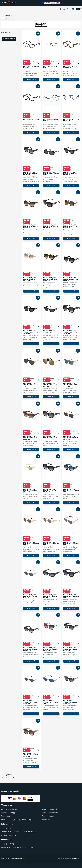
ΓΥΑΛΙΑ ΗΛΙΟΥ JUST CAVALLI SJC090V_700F (51, 332)
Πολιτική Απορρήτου (50, 813)
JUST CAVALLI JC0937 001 (31, 119)
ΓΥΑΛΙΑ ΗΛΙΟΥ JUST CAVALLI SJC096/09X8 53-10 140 (70, 385)
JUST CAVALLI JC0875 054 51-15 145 (70, 67)
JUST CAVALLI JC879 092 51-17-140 (71, 120)
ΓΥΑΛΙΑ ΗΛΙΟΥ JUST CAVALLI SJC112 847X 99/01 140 (30, 491)
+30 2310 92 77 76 (7, 844)
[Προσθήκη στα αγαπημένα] (38, 63)
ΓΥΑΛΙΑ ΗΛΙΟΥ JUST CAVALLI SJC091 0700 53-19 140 (70, 332)
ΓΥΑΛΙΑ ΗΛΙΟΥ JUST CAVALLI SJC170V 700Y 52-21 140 (50, 596)
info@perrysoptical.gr (10, 835)
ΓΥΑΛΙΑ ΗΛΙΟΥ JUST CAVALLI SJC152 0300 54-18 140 (31, 544)
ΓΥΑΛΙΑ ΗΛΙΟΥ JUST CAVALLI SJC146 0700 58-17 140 (50, 491)
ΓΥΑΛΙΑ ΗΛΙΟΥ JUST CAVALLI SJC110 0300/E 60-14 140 (71, 438)
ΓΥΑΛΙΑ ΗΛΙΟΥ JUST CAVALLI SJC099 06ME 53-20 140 (30, 438)
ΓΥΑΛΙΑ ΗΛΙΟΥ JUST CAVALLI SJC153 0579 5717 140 (30, 596)
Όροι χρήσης (6, 816)
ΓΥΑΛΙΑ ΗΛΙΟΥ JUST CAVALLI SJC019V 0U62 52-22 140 (30, 226)
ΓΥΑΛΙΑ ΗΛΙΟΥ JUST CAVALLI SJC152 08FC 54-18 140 (51, 544)
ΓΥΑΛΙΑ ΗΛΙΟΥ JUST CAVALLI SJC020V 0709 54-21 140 (51, 226)
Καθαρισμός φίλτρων (9, 39)
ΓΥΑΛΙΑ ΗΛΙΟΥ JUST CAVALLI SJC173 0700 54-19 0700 (30, 649)
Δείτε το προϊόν (31, 80)
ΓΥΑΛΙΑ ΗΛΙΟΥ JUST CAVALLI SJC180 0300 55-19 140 (30, 702)
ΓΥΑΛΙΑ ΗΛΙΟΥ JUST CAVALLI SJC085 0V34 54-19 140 (50, 279)
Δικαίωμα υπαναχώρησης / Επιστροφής (16, 820)
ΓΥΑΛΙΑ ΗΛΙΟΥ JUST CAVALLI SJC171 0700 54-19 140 (71, 596)
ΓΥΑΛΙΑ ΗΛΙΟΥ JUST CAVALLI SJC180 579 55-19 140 (51, 702)
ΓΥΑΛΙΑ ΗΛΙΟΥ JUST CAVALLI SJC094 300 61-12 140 (31, 385)
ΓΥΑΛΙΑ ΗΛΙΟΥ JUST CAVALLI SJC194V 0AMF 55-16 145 (31, 755)
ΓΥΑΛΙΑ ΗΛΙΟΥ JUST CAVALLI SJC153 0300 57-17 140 (71, 544)
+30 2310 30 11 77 (7, 828)
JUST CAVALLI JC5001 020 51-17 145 (51, 120)
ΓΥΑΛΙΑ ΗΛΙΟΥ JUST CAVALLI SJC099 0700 (50, 437)
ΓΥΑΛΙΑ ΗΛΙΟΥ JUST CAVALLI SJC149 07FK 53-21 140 (71, 491)
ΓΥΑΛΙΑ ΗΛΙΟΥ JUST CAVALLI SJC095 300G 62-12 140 (50, 385)
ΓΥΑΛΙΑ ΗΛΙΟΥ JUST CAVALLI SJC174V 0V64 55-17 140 (50, 649)
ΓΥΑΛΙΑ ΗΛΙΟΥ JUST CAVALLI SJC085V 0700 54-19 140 (71, 279)
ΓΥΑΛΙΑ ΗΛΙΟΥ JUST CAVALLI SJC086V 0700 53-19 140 (31, 332)
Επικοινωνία (46, 820)
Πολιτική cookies (48, 816)
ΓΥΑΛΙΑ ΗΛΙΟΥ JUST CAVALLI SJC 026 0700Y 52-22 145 (71, 174)
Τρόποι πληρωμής (8, 813)
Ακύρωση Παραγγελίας (51, 809)
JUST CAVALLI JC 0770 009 (50, 67)
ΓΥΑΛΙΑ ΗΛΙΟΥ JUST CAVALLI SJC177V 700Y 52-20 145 (70, 649)
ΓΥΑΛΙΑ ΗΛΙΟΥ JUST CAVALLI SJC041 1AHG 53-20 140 (30, 279)
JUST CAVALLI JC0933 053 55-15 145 (31, 67)
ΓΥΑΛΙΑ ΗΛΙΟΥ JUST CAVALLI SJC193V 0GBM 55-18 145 (71, 702)
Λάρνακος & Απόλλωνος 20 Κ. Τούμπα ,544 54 (18, 847)
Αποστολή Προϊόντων (9, 809)
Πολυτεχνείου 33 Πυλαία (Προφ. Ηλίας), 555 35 (18, 832)
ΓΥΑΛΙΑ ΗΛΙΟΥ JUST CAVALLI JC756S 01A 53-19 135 (51, 174)
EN (80, 9)
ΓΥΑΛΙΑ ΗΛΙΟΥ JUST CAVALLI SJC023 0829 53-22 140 (70, 226)
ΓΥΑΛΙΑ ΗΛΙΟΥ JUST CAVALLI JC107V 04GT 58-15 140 (30, 174)
